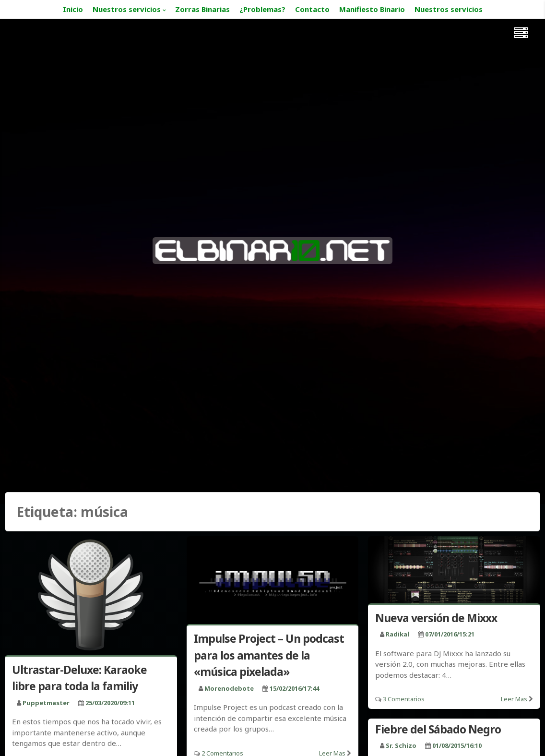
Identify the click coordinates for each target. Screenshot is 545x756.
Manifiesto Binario (372, 9)
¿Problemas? (262, 9)
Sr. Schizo (401, 745)
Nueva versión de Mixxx (436, 618)
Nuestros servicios (127, 9)
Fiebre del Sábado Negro (438, 729)
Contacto (312, 9)
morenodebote (229, 688)
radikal (397, 634)
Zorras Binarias (202, 9)
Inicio (73, 9)
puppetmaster (46, 703)
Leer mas (514, 699)
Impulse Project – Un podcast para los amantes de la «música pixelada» (269, 655)
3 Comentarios (404, 699)
